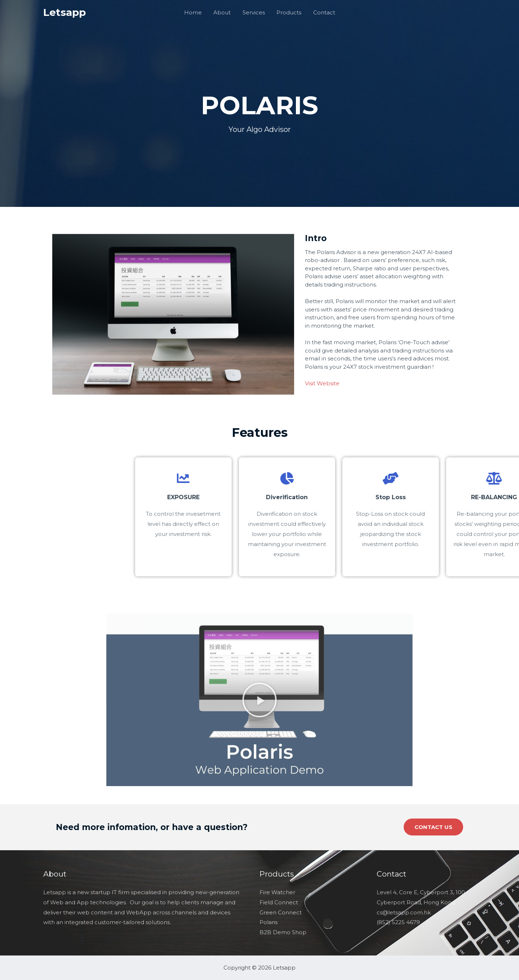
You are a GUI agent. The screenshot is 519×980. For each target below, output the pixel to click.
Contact (322, 12)
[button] (259, 700)
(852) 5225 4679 (398, 922)
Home (195, 12)
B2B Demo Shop (283, 932)
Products (288, 12)
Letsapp (65, 12)
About (223, 12)
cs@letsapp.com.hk (404, 912)
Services (254, 12)
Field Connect (279, 902)
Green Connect (281, 912)
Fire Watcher (277, 892)
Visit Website (322, 383)
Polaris (269, 922)
